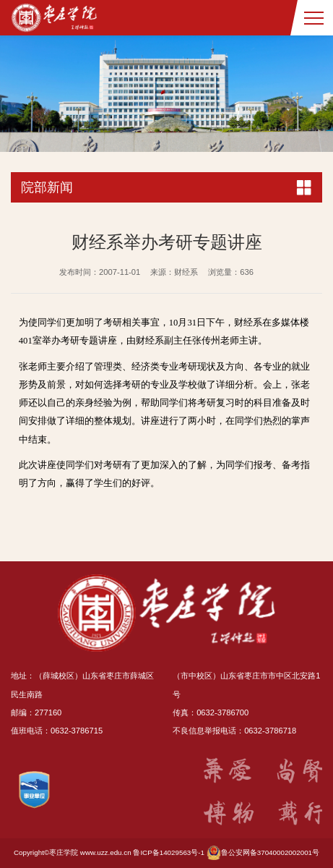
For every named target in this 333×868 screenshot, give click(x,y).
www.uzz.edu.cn (106, 852)
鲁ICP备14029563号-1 (169, 852)
